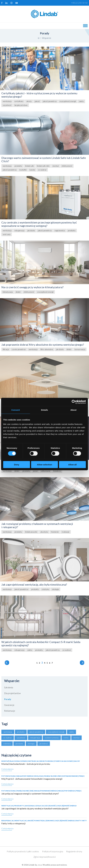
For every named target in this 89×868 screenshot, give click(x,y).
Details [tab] (44, 410)
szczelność (21, 738)
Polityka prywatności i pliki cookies (23, 851)
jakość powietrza (36, 732)
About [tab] (73, 410)
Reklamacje (10, 711)
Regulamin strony (74, 851)
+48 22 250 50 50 (79, 3)
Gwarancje (9, 705)
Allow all (72, 464)
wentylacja (8, 732)
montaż (76, 738)
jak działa (19, 744)
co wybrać (8, 738)
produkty (21, 732)
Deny (17, 464)
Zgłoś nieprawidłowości (45, 857)
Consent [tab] (16, 410)
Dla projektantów (12, 693)
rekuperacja (35, 738)
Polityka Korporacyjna (53, 851)
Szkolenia (9, 687)
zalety (72, 732)
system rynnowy (52, 738)
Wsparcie (47, 38)
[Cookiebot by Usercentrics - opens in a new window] (74, 402)
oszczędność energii (56, 732)
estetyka (7, 744)
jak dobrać (44, 744)
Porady (8, 699)
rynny (66, 738)
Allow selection (44, 464)
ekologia (31, 744)
